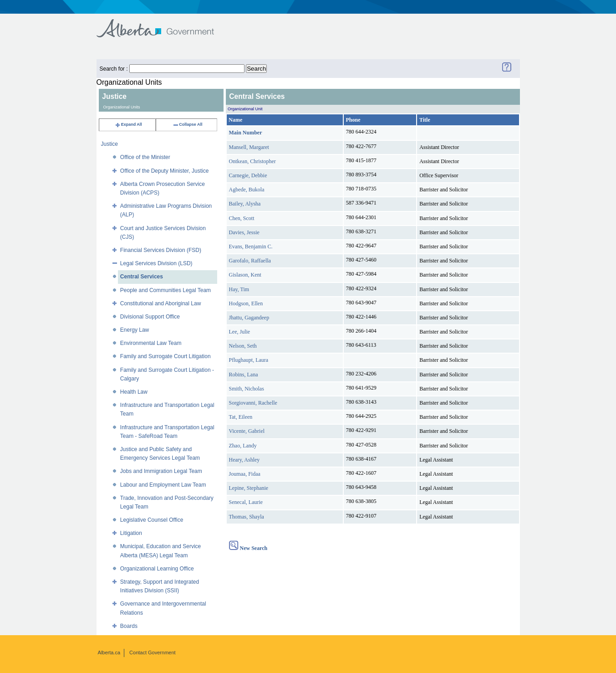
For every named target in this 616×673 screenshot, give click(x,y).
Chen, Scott (242, 218)
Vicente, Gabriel (247, 431)
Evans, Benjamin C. (251, 247)
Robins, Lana (244, 375)
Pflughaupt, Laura (249, 360)
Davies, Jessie (244, 232)
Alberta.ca (109, 652)
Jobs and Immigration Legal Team (161, 471)
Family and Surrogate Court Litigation (165, 356)
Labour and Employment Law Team (163, 485)
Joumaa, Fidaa (245, 474)
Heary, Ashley (244, 460)
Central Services (142, 277)
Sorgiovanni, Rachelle (253, 403)
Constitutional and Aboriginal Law (160, 303)
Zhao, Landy (243, 446)
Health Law (134, 392)
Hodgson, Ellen (246, 303)
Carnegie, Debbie (248, 175)
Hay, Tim (239, 289)
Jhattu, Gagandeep (249, 318)
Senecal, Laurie (246, 502)
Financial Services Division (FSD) (161, 250)
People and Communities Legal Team (165, 290)
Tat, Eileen (241, 417)
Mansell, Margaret (249, 147)
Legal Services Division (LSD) (156, 263)
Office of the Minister (145, 157)
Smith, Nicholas (247, 389)
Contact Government (153, 652)
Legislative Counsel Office (152, 520)
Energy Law (135, 330)
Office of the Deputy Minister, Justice (165, 171)
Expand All (128, 124)
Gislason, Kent (245, 275)
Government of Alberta (163, 24)
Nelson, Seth (243, 346)
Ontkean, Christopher (252, 161)
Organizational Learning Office (157, 569)
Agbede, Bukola (247, 190)
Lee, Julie (240, 332)
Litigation (131, 533)
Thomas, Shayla (247, 517)
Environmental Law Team (151, 343)
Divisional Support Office (150, 317)
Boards (129, 626)
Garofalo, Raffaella (250, 261)
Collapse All (187, 124)
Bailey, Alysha (245, 204)
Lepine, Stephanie (249, 488)
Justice (109, 144)
